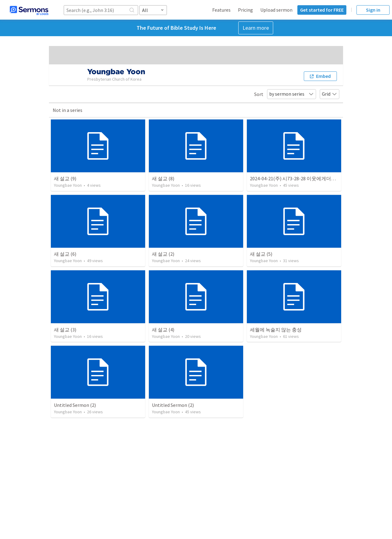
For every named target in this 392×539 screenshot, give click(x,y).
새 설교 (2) (163, 254)
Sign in (373, 10)
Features (221, 10)
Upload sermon (276, 10)
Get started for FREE (322, 10)
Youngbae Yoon (68, 185)
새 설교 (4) (163, 330)
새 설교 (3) (65, 330)
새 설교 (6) (65, 254)
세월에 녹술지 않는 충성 (276, 330)
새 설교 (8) (163, 178)
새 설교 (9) (65, 178)
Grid (330, 94)
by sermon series (292, 94)
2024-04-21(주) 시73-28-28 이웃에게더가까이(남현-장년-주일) (316, 178)
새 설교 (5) (261, 254)
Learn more (256, 28)
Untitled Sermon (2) (75, 405)
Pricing (245, 10)
